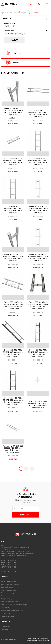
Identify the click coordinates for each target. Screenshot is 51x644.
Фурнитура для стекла (21, 11)
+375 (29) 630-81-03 (8, 559)
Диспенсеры (5, 607)
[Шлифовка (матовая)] (5, 33)
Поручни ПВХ (6, 613)
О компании (5, 625)
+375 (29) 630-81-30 (8, 564)
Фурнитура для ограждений (11, 583)
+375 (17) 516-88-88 (8, 566)
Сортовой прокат (7, 586)
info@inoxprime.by (8, 571)
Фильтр (14, 40)
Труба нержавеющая (8, 580)
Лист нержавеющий (8, 592)
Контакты (4, 628)
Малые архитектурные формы (12, 610)
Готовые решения (7, 615)
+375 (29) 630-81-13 (8, 562)
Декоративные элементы (10, 601)
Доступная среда (7, 598)
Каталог (10, 11)
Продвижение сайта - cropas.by (39, 640)
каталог (13, 62)
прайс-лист (14, 53)
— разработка (39, 638)
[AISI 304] (5, 26)
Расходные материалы (9, 595)
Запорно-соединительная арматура (14, 604)
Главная (4, 11)
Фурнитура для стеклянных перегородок (14, 13)
